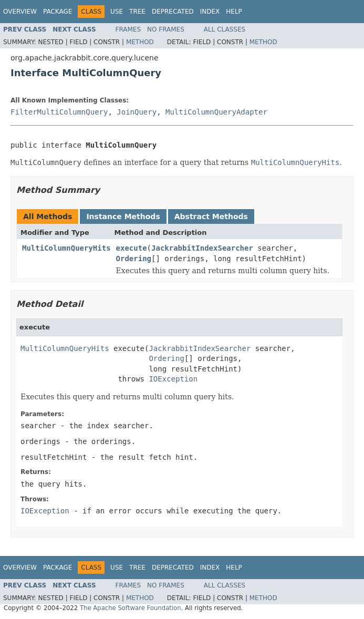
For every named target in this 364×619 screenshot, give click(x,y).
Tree (137, 12)
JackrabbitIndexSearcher (202, 248)
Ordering (134, 259)
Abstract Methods (211, 216)
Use (117, 12)
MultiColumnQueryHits (66, 248)
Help (234, 12)
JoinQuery (137, 112)
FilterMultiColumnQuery (59, 112)
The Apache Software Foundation (131, 608)
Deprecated (173, 12)
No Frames (166, 29)
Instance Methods (123, 216)
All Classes (225, 29)
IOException (173, 379)
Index (210, 12)
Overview (20, 12)
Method (140, 42)
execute (132, 248)
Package (58, 12)
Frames (128, 29)
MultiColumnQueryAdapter (216, 112)
